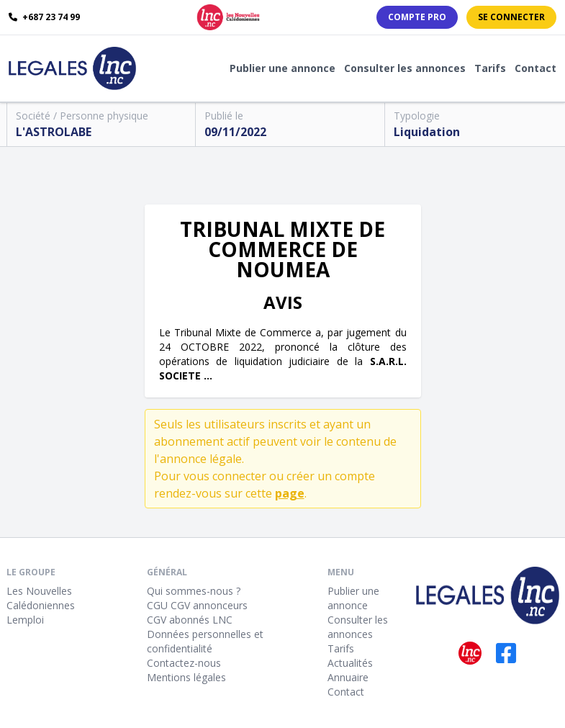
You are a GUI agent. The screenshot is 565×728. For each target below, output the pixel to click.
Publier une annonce (282, 68)
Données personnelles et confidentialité (205, 641)
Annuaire (348, 677)
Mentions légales (186, 677)
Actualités (350, 663)
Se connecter (511, 17)
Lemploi (25, 620)
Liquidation (427, 132)
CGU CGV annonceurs (197, 605)
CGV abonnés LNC (190, 620)
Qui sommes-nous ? (194, 591)
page (290, 493)
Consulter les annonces (405, 68)
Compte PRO (417, 17)
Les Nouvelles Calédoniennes (41, 598)
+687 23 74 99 (44, 17)
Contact (535, 68)
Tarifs (490, 68)
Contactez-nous (184, 663)
